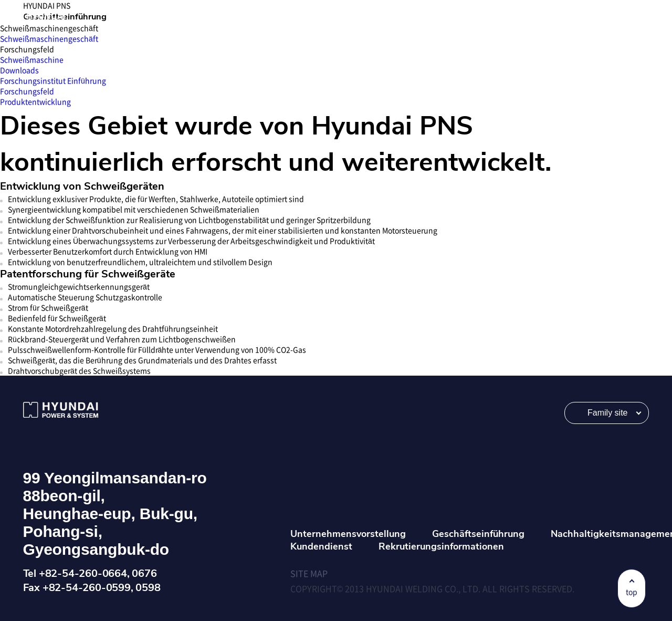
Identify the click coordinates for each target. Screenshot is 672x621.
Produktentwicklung (35, 101)
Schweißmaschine (32, 59)
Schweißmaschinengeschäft (49, 38)
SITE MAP (309, 573)
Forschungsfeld (27, 91)
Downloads (19, 70)
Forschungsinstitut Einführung (53, 80)
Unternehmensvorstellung (348, 534)
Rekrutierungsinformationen (441, 546)
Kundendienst (321, 546)
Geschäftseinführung (478, 534)
